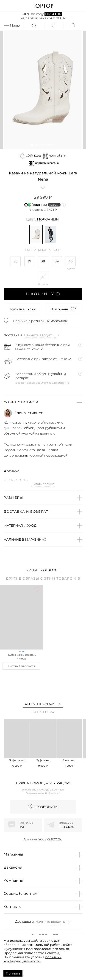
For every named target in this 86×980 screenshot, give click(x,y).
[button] (32, 145)
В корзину (43, 294)
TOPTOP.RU (43, 6)
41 (43, 277)
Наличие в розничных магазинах (40, 321)
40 (71, 261)
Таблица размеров (43, 250)
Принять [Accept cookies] (13, 973)
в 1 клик (23, 309)
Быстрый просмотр (22, 666)
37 (29, 261)
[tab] (43, 571)
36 (15, 261)
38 (43, 261)
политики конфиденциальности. (32, 959)
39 (57, 261)
